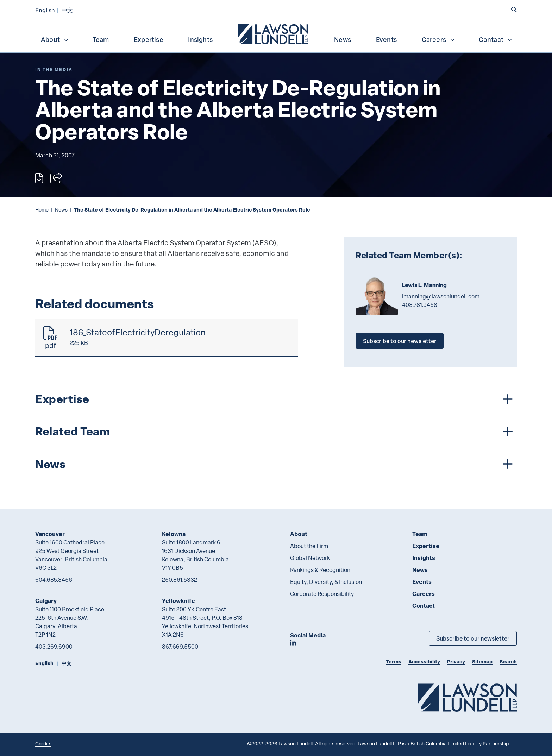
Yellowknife (178, 601)
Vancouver (50, 534)
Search (508, 661)
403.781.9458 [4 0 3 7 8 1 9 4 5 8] (420, 305)
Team (101, 39)
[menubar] (276, 33)
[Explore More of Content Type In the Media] (54, 70)
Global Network (310, 558)
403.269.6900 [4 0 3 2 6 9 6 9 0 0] (54, 647)
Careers (438, 39)
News (343, 39)
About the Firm (309, 546)
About (55, 39)
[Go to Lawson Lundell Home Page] (468, 697)
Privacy (456, 661)
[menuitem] (274, 33)
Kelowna (174, 534)
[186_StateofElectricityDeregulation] (167, 338)
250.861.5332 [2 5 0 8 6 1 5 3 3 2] (180, 580)
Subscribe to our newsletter (400, 341)
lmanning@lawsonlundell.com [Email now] (441, 296)
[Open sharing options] (56, 178)
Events (386, 39)
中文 (67, 10)
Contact (496, 39)
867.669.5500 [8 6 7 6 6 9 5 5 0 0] (180, 647)
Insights (200, 39)
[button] (514, 10)
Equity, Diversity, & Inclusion (326, 582)
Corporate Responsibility (322, 594)
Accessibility (424, 661)
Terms (394, 661)
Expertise (149, 39)
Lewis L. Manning (425, 285)
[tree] (276, 431)
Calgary (46, 601)
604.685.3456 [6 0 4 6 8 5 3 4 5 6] (54, 580)
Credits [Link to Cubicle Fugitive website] (43, 744)
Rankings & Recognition (320, 570)
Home (42, 210)
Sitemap (482, 661)
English (45, 10)
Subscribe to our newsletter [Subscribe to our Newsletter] (473, 638)
